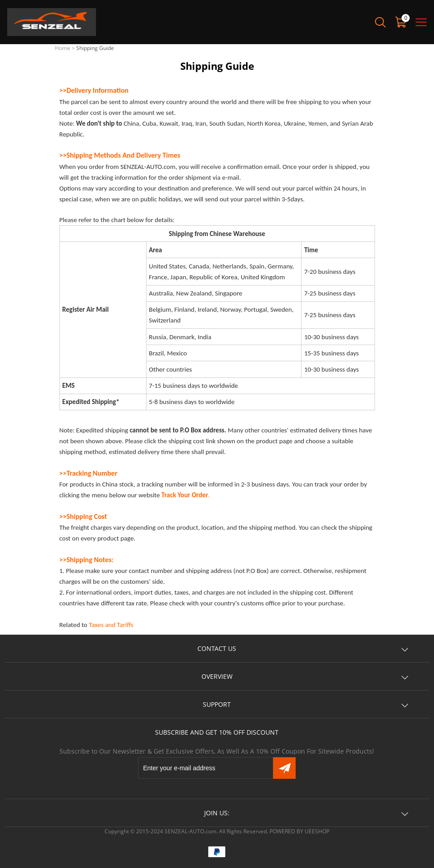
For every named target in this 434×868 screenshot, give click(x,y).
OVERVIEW (217, 676)
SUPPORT (217, 704)
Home (63, 48)
